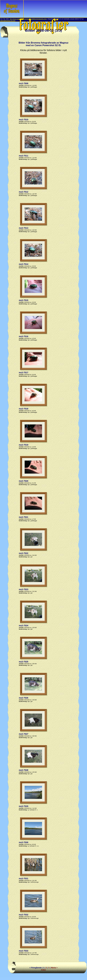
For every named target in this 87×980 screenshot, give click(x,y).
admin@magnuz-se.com (8, 20)
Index (43, 970)
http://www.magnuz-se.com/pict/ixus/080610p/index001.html (28, 19)
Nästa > (54, 968)
